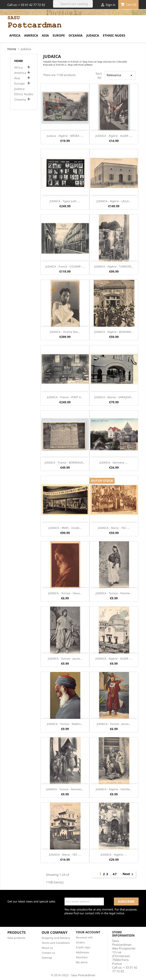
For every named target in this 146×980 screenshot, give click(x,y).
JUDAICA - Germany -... (114, 462)
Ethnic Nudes (114, 35)
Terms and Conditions (56, 943)
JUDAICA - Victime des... (65, 332)
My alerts (82, 962)
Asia (45, 35)
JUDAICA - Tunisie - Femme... (114, 593)
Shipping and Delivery (56, 938)
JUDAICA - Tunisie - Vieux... (65, 593)
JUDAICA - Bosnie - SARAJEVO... (114, 397)
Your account (88, 932)
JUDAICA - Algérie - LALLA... (114, 201)
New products (16, 938)
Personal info (84, 937)
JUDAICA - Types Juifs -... (65, 201)
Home (19, 61)
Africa (15, 35)
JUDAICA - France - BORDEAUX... (65, 462)
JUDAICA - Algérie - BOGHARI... (114, 332)
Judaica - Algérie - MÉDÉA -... (65, 136)
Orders (80, 942)
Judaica (93, 35)
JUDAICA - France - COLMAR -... (65, 266)
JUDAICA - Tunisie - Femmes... (65, 789)
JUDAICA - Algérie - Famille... (114, 789)
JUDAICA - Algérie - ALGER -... (114, 136)
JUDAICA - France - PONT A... (65, 397)
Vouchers (82, 957)
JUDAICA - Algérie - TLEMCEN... (114, 266)
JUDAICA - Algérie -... (114, 855)
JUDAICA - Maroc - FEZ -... (114, 528)
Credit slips (83, 947)
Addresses (83, 952)
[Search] (73, 4)
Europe (59, 35)
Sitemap (47, 958)
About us (47, 948)
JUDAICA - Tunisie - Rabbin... (65, 724)
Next (129, 874)
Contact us (48, 953)
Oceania (76, 35)
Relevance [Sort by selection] (120, 75)
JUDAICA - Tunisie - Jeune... (65, 659)
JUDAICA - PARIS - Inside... (65, 528)
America (31, 35)
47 (115, 874)
